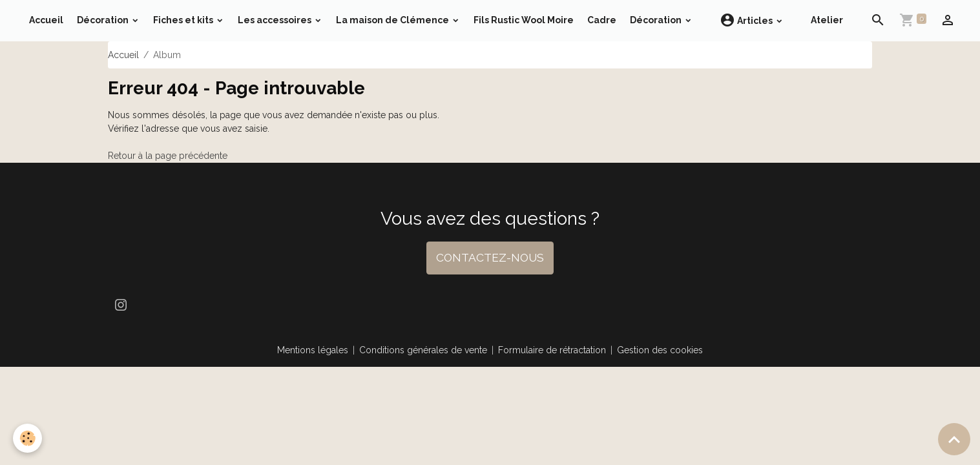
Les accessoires (276, 20)
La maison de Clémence (393, 20)
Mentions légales (313, 350)
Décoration (104, 20)
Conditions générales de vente (423, 350)
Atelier (827, 20)
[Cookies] (27, 438)
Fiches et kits (184, 20)
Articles (747, 20)
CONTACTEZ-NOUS (490, 258)
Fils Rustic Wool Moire (524, 20)
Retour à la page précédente (168, 156)
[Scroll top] (954, 439)
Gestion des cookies (660, 350)
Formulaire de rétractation (552, 350)
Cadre (602, 20)
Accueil (46, 20)
